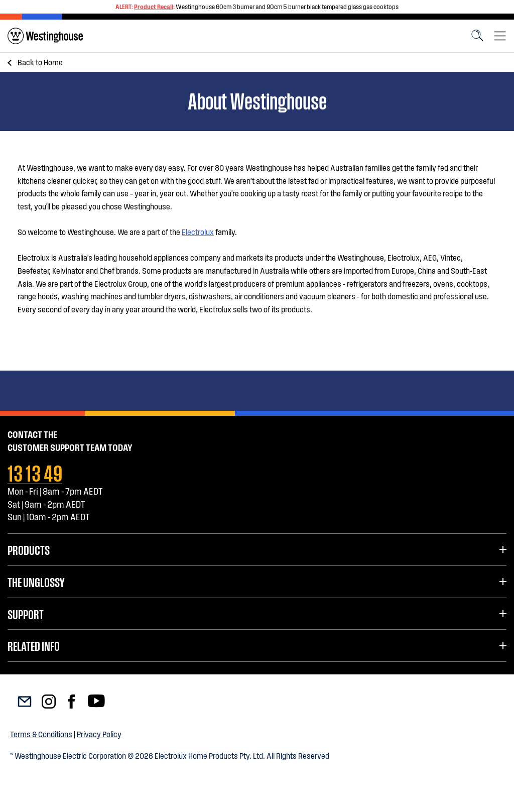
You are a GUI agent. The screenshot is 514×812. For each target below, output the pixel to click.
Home (40, 62)
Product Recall (154, 7)
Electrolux (198, 232)
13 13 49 (35, 472)
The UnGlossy (36, 582)
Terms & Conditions (41, 734)
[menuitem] (45, 36)
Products (29, 549)
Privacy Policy (99, 734)
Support (26, 614)
